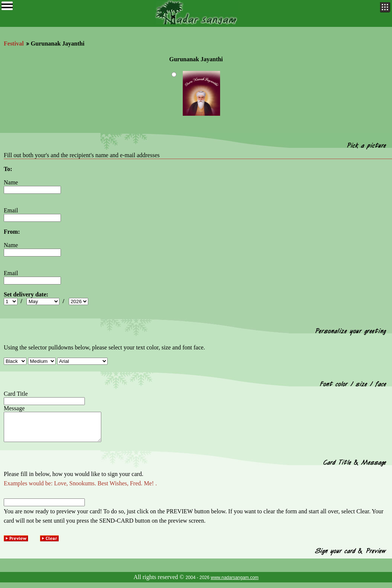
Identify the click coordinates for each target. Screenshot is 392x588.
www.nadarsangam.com (235, 583)
